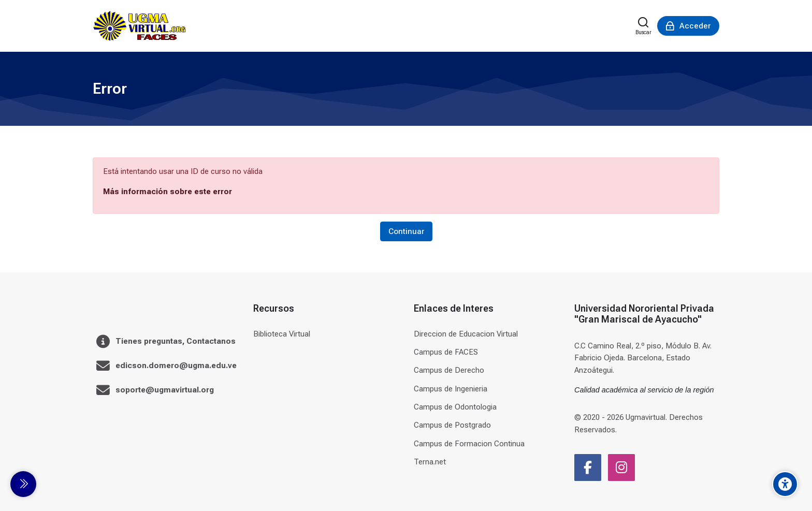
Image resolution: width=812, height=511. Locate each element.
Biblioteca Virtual (282, 334)
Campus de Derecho (449, 370)
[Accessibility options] (785, 484)
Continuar (406, 231)
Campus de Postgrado (452, 425)
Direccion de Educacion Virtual (466, 334)
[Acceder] (688, 26)
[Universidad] (139, 26)
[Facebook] (588, 468)
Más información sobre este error (168, 192)
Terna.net (430, 462)
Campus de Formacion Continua (469, 444)
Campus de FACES (446, 352)
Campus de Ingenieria (451, 389)
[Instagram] (621, 468)
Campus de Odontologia (455, 407)
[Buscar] (643, 26)
